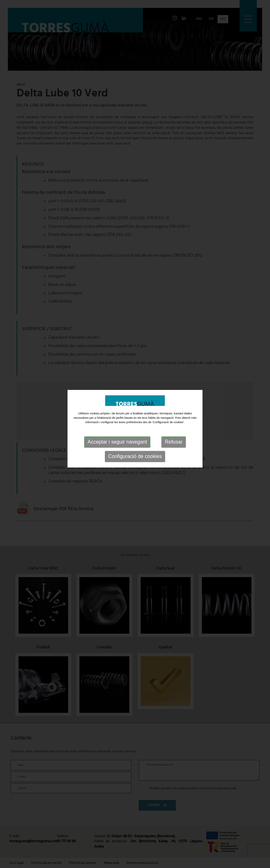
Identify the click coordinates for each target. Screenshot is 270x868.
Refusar (174, 436)
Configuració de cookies (135, 450)
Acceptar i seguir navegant (117, 436)
